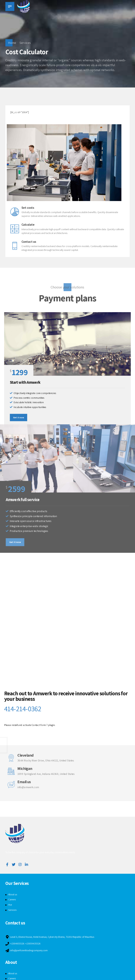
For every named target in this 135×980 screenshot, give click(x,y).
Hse (10, 905)
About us (13, 894)
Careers (12, 899)
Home (12, 43)
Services (25, 43)
